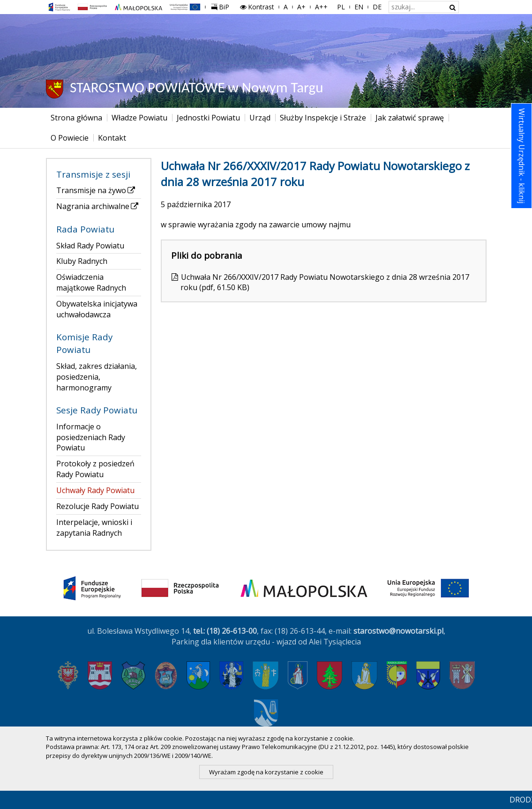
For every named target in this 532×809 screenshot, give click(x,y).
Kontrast (256, 7)
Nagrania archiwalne (98, 206)
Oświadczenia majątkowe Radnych (91, 282)
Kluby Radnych (82, 261)
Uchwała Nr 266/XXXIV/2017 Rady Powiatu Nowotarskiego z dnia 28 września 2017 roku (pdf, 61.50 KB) (325, 282)
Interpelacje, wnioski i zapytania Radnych (94, 528)
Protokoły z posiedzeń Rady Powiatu (95, 469)
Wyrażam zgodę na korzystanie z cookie (266, 772)
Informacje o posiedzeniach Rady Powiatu (91, 437)
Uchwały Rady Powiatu (95, 490)
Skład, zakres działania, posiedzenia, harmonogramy (97, 377)
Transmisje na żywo (96, 190)
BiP (222, 6)
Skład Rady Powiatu (90, 246)
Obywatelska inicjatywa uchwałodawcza (97, 309)
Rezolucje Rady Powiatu (97, 506)
